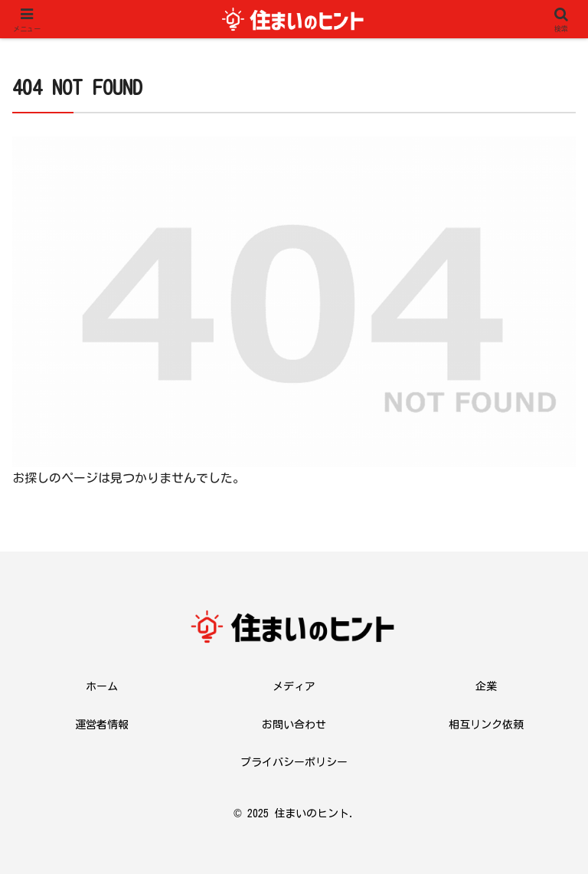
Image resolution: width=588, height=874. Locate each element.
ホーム (102, 686)
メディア (294, 686)
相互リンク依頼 (486, 725)
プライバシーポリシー (294, 762)
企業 (486, 686)
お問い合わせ (294, 725)
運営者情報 (102, 725)
